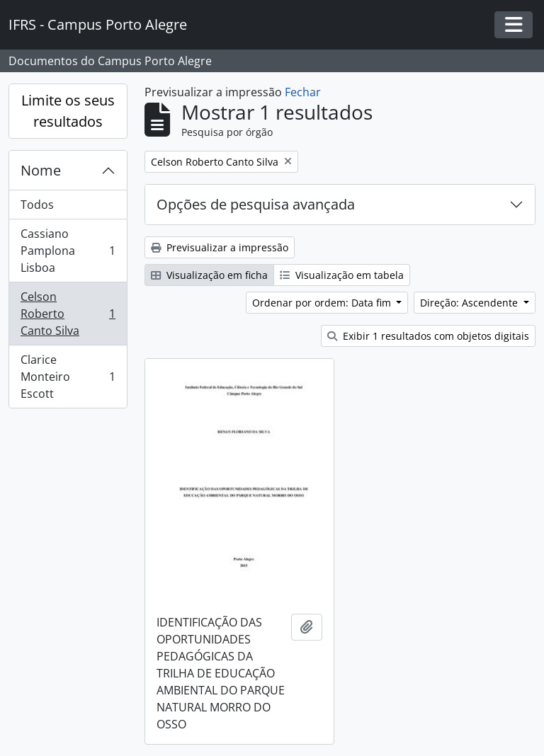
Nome (41, 170)
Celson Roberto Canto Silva (68, 314)
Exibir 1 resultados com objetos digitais (428, 336)
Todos (37, 205)
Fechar (303, 92)
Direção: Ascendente (470, 303)
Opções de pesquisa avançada (256, 204)
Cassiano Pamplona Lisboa (68, 251)
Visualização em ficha (209, 275)
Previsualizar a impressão (220, 247)
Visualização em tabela (342, 275)
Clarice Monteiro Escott (68, 377)
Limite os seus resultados (68, 111)
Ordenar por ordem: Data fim (323, 303)
